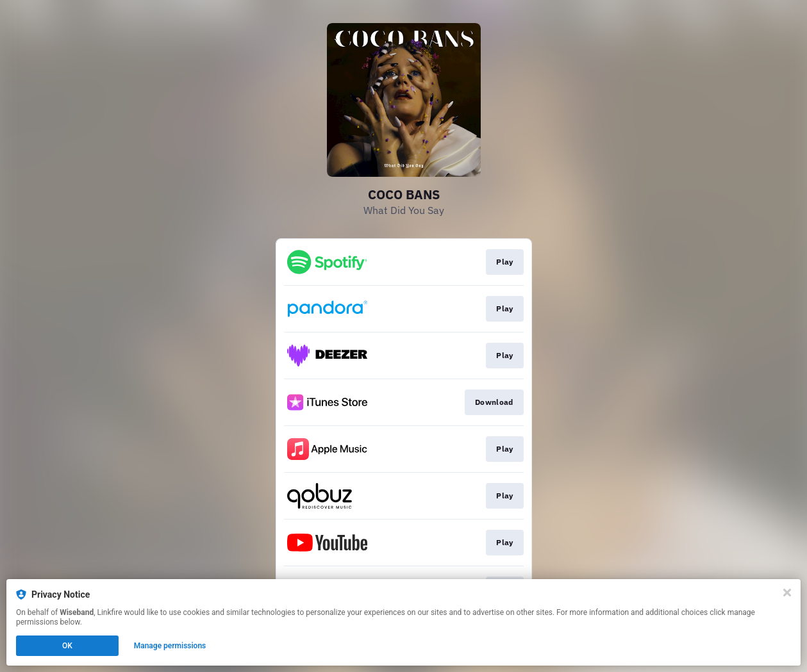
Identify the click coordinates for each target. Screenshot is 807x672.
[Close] (787, 593)
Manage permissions (170, 646)
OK (67, 646)
